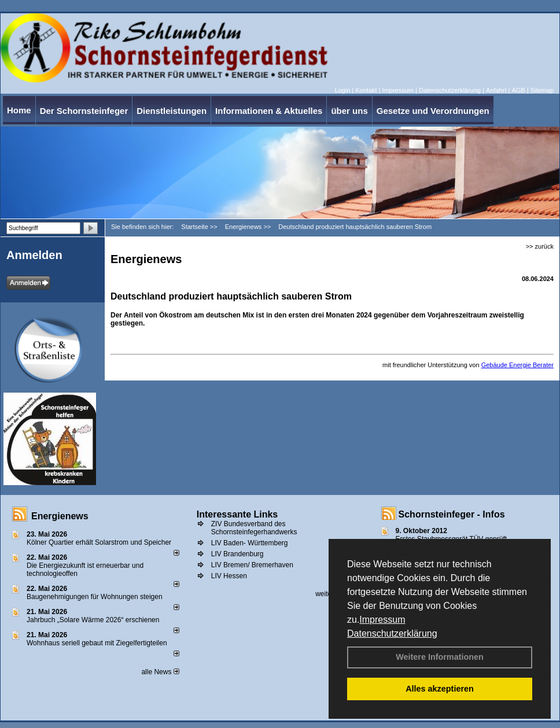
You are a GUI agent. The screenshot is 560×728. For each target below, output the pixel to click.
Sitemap (542, 90)
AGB (518, 90)
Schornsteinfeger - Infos (452, 514)
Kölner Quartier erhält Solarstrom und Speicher (99, 542)
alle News (160, 672)
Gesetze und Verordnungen (433, 111)
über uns (349, 111)
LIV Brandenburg (237, 554)
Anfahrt (496, 90)
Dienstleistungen (172, 111)
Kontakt (366, 90)
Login (342, 90)
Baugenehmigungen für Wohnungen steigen (95, 597)
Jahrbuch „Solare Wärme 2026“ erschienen (93, 620)
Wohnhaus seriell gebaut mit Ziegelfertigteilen (97, 643)
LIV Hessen (229, 576)
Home (19, 110)
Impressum (382, 620)
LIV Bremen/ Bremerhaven (252, 565)
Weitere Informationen (440, 657)
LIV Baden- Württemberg (250, 543)
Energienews (60, 516)
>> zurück (540, 246)
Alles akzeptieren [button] (440, 689)
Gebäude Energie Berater (517, 365)
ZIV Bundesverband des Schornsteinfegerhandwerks (254, 528)
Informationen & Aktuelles (269, 111)
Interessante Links (237, 514)
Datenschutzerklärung (392, 633)
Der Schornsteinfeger (84, 111)
